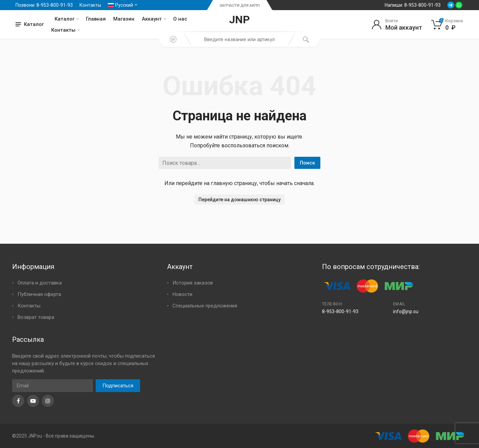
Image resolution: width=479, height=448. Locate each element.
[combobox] (239, 39)
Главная (96, 19)
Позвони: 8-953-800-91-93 (44, 5)
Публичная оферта (39, 294)
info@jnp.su (406, 311)
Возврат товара (36, 317)
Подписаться (118, 386)
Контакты (90, 5)
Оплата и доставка (40, 283)
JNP (239, 20)
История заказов (193, 283)
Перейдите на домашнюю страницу (239, 200)
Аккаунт (154, 19)
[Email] (53, 386)
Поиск (307, 163)
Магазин (124, 19)
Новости (182, 294)
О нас (180, 19)
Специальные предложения (205, 306)
